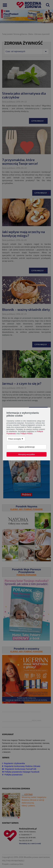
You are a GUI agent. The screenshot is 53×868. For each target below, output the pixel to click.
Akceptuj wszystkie (26, 454)
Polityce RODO (26, 434)
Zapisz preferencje (26, 447)
